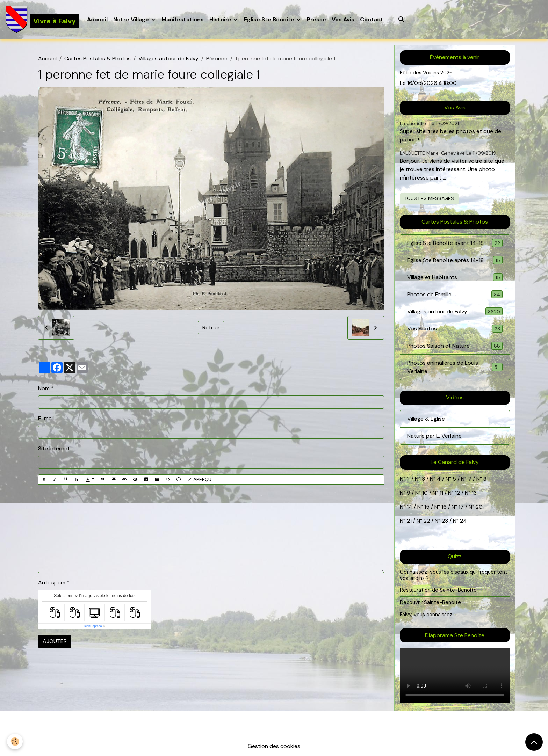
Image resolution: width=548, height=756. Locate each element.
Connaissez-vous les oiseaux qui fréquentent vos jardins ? (454, 575)
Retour (211, 328)
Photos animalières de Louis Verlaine (455, 367)
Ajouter (55, 641)
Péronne (217, 59)
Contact (372, 19)
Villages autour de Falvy (168, 59)
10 (424, 493)
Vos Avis (343, 19)
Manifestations (183, 19)
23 (445, 521)
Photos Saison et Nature (455, 346)
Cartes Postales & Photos (98, 59)
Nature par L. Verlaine (434, 436)
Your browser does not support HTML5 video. (455, 675)
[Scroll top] (534, 742)
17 (461, 507)
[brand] (42, 20)
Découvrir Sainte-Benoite (430, 602)
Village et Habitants (455, 277)
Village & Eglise (426, 419)
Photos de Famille (455, 294)
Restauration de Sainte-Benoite (438, 590)
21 (410, 521)
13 (474, 493)
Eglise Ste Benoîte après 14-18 (455, 260)
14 (410, 507)
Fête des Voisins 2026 (426, 73)
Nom (44, 388)
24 (463, 521)
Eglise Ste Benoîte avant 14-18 (455, 243)
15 (427, 507)
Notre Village (132, 19)
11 (441, 493)
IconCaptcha (93, 626)
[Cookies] (15, 742)
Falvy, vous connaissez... (428, 615)
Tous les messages (429, 198)
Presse (316, 19)
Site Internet (54, 448)
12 (458, 493)
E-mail (46, 418)
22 (426, 521)
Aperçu (199, 479)
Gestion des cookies (274, 746)
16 (444, 507)
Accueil (97, 19)
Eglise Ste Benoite (270, 19)
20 (478, 507)
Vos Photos (455, 329)
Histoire (221, 19)
